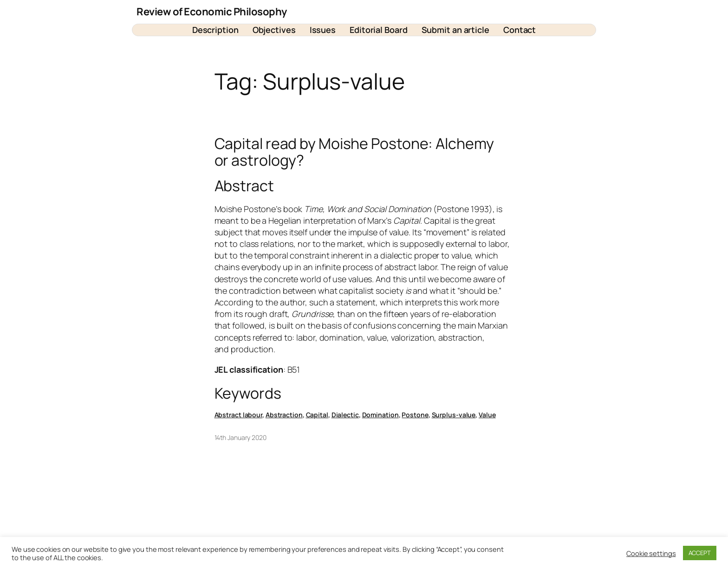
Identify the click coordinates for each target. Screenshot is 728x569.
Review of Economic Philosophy (212, 12)
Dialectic (345, 415)
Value (487, 415)
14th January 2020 (240, 437)
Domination (380, 415)
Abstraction (284, 415)
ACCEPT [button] (700, 553)
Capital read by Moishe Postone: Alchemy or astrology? (354, 152)
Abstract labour (239, 415)
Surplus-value (454, 415)
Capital (317, 415)
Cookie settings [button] (651, 553)
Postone (415, 415)
